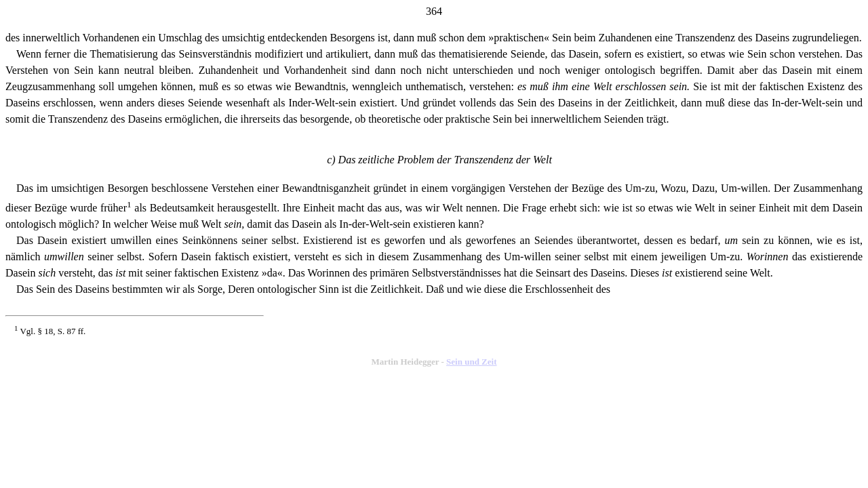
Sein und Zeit (471, 362)
